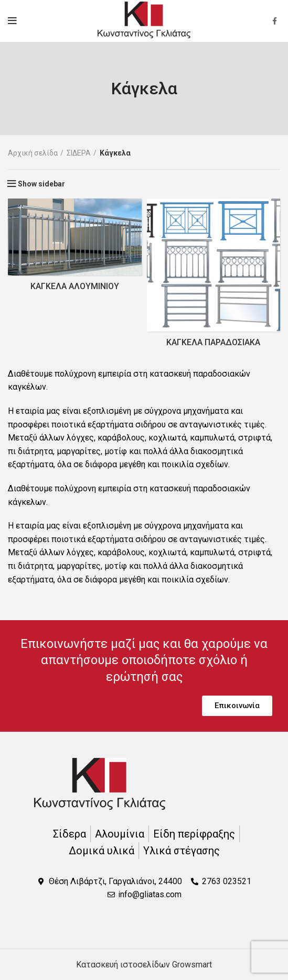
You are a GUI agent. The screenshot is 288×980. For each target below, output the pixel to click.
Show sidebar (41, 184)
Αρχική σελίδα (33, 153)
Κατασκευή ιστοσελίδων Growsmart (144, 965)
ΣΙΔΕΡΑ (79, 153)
